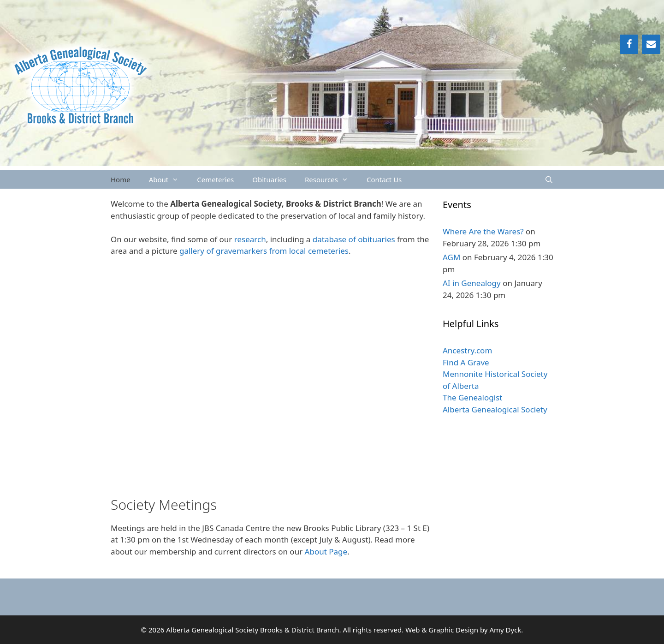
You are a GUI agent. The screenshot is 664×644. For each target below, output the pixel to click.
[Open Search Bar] (549, 179)
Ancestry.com (467, 350)
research (250, 239)
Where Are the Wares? (483, 231)
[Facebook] (629, 44)
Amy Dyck (505, 630)
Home (121, 179)
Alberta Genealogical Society (495, 409)
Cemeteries (215, 179)
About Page (326, 552)
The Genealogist (472, 397)
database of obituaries (354, 239)
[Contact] (651, 44)
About (169, 179)
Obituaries (269, 179)
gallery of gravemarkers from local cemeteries (264, 251)
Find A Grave (466, 362)
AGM (451, 257)
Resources (331, 179)
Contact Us (384, 179)
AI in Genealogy (472, 283)
